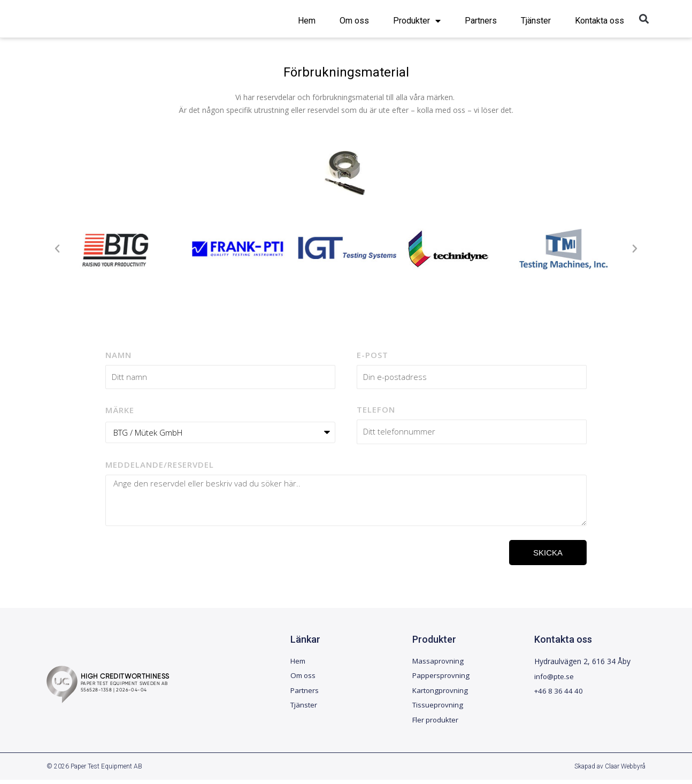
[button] (644, 19)
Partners (481, 21)
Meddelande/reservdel (160, 465)
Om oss (354, 21)
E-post (372, 355)
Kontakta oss (599, 21)
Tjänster (536, 21)
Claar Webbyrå (625, 771)
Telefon (376, 409)
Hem (307, 21)
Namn (118, 355)
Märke (120, 410)
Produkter (417, 21)
